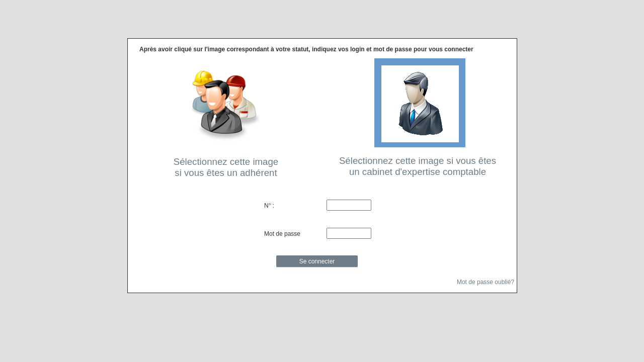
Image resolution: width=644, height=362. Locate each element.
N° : (269, 206)
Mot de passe (282, 234)
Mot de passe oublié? (486, 282)
